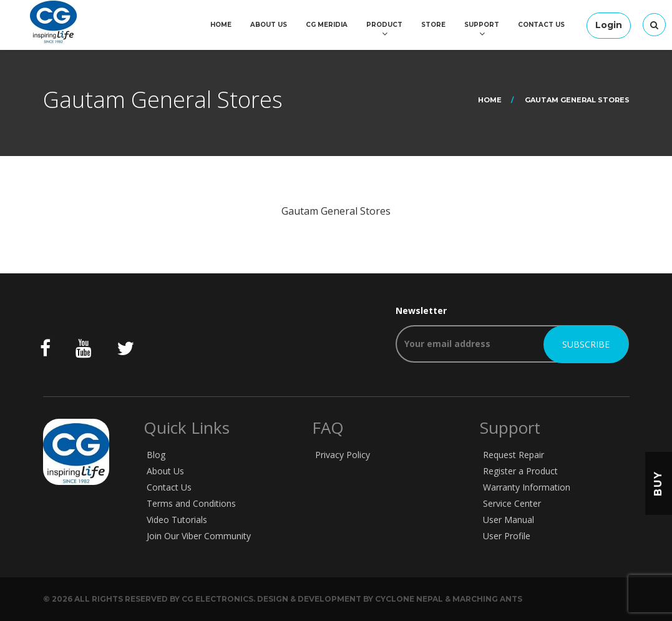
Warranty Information (527, 487)
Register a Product (520, 471)
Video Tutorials (177, 520)
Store (433, 25)
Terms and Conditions (191, 503)
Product (384, 25)
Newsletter (512, 334)
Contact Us (541, 25)
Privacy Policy (343, 455)
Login (609, 25)
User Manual (509, 520)
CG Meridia (327, 25)
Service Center (512, 503)
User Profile (507, 536)
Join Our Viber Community (199, 536)
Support (482, 25)
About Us (269, 25)
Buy (658, 483)
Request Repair (514, 455)
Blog (156, 455)
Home (221, 25)
